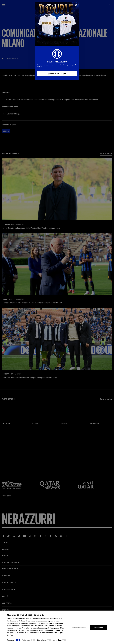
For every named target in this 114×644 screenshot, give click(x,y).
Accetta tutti (99, 627)
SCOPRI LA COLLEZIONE (57, 74)
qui (40, 628)
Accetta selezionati (79, 627)
